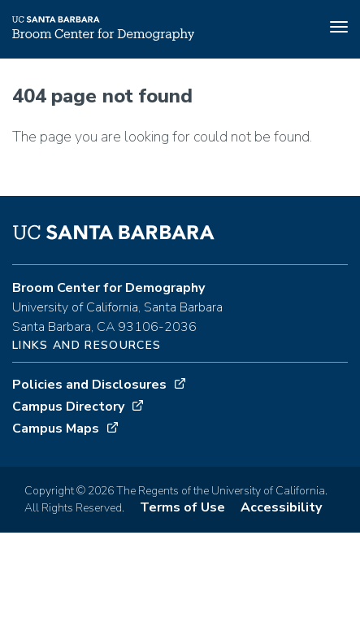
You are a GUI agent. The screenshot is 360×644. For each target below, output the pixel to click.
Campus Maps (56, 429)
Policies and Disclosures (89, 385)
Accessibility (281, 507)
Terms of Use (182, 507)
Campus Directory (68, 407)
